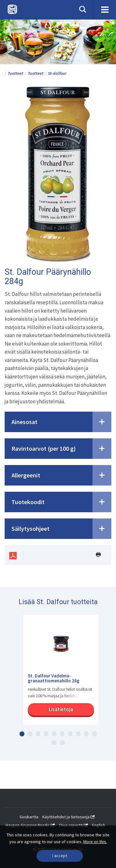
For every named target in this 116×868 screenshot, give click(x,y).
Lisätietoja (61, 709)
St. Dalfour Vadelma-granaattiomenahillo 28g (54, 678)
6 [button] (62, 734)
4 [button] (46, 734)
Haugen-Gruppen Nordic (30, 825)
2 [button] (30, 734)
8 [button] (78, 734)
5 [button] (54, 734)
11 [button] (54, 743)
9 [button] (86, 734)
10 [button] (94, 734)
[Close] (60, 856)
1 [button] (22, 734)
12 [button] (62, 743)
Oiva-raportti (74, 825)
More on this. (95, 842)
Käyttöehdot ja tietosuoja (69, 817)
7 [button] (70, 734)
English (99, 825)
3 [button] (38, 734)
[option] (58, 673)
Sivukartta (29, 817)
